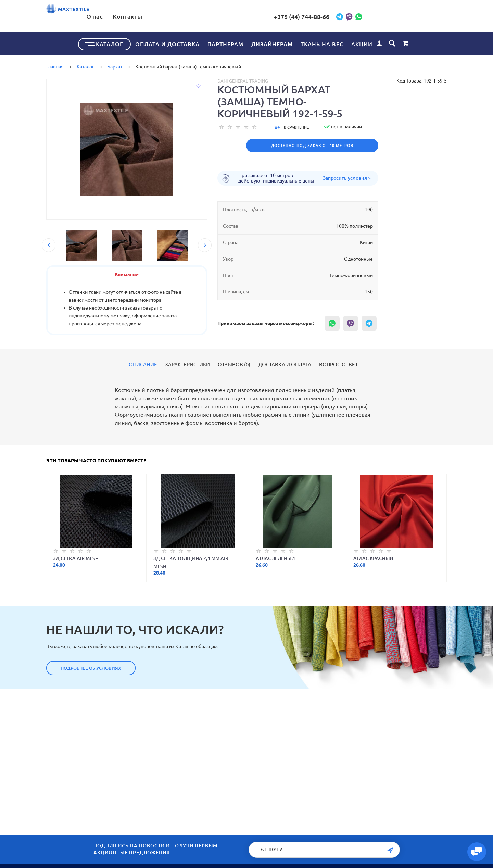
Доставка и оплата (285, 363)
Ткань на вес (322, 43)
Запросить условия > (347, 177)
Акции (362, 43)
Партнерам (225, 43)
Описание (143, 363)
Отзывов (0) (234, 363)
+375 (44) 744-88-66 (353, 17)
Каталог (110, 43)
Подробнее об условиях (91, 667)
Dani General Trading (243, 79)
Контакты (230, 16)
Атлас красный (373, 557)
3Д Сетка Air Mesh (76, 557)
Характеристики (187, 363)
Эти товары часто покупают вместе (96, 459)
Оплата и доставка (167, 43)
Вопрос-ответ (338, 363)
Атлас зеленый (275, 557)
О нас (197, 16)
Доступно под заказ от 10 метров (312, 144)
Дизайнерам (272, 43)
